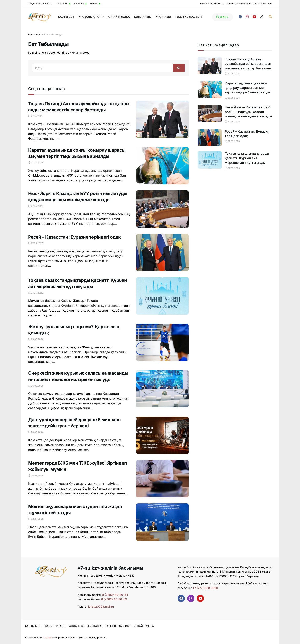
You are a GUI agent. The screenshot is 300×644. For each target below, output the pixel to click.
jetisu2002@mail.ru (101, 606)
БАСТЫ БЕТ (66, 17)
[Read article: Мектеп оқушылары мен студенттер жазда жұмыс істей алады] (162, 522)
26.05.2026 (36, 339)
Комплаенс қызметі (212, 4)
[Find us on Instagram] (247, 17)
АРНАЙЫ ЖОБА (119, 17)
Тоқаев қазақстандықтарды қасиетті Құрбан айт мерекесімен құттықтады (247, 158)
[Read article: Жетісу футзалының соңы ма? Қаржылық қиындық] (162, 342)
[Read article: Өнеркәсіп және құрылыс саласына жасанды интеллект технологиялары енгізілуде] (162, 389)
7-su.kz (47, 637)
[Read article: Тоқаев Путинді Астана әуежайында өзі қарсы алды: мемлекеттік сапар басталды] (162, 119)
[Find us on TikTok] (262, 17)
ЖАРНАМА (163, 17)
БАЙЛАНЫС (143, 17)
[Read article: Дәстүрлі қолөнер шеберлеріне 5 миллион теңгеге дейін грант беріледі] (162, 435)
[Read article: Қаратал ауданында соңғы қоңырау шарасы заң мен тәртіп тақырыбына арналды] (162, 166)
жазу (222, 17)
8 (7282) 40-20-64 (115, 595)
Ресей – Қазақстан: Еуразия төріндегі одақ (75, 237)
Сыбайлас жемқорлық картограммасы (249, 4)
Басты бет (34, 34)
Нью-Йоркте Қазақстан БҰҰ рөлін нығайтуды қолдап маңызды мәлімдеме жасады (248, 112)
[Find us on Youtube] (254, 17)
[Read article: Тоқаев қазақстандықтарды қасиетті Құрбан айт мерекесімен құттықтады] (162, 296)
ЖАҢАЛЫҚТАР (89, 17)
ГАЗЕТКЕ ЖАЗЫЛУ (189, 17)
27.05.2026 (36, 116)
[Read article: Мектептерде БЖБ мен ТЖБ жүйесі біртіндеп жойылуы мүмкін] (162, 479)
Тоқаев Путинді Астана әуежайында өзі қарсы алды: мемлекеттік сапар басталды (248, 64)
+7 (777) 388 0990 (205, 588)
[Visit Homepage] (40, 17)
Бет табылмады (53, 34)
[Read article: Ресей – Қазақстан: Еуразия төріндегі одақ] (162, 253)
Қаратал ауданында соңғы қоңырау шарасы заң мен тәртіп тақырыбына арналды (248, 88)
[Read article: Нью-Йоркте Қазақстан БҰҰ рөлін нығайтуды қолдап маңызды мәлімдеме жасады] (162, 209)
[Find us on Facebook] (240, 17)
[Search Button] (270, 17)
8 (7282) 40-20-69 (114, 599)
